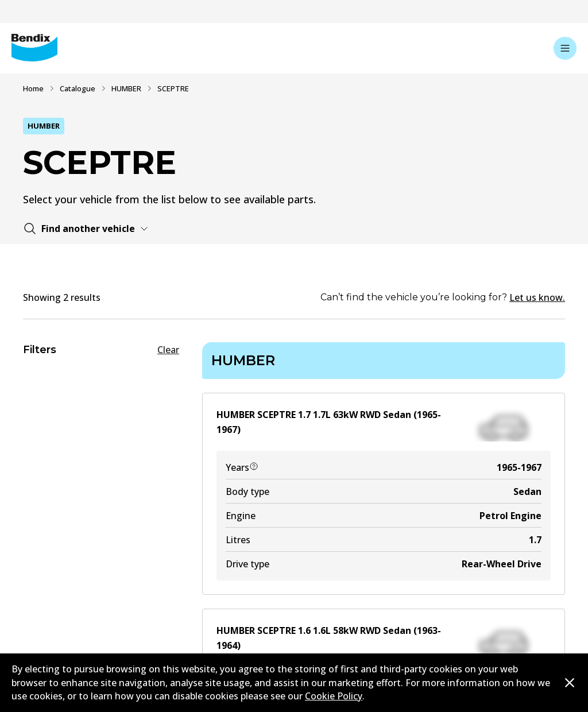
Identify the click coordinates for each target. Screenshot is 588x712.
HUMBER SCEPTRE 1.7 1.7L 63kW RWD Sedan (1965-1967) (329, 422)
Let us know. (537, 297)
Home (33, 88)
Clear (168, 350)
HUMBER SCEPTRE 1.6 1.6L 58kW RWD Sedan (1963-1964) (329, 638)
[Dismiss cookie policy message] (570, 683)
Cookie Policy (334, 696)
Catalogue (78, 88)
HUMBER (126, 88)
